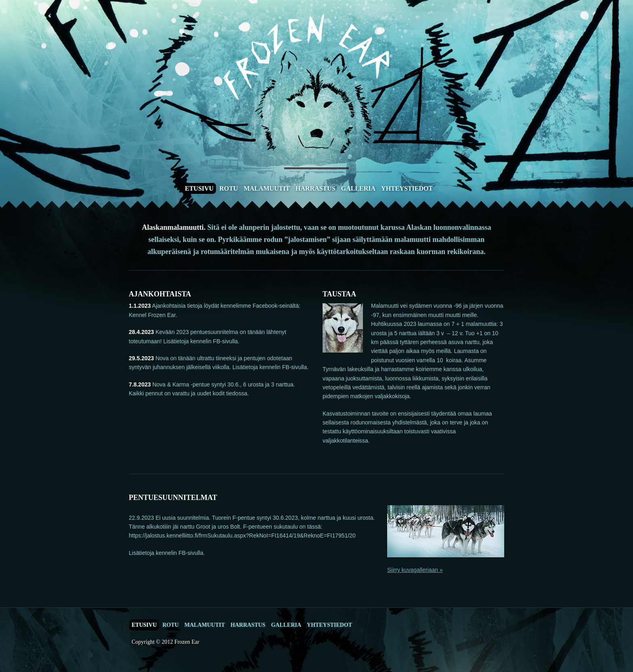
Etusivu (199, 188)
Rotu (228, 188)
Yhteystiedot (407, 188)
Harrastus (315, 188)
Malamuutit (267, 188)
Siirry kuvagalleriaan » (415, 570)
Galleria (358, 188)
